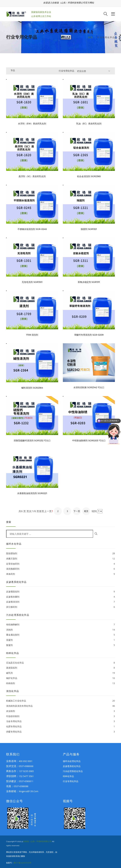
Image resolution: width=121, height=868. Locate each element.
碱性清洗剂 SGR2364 (32, 388)
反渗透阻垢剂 (60, 592)
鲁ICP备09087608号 (23, 863)
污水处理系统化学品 (73, 771)
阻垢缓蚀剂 (60, 554)
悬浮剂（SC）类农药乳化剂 (32, 176)
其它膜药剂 (60, 607)
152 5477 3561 (26, 776)
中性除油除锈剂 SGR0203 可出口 (89, 441)
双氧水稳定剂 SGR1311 (89, 282)
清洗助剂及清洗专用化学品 (60, 706)
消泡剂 (60, 630)
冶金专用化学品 (60, 721)
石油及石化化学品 (60, 663)
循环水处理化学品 (72, 761)
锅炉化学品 (60, 678)
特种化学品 (68, 776)
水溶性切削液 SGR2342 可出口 (89, 388)
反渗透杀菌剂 (60, 597)
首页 (90, 37)
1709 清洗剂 (32, 335)
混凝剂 (60, 640)
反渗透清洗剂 (60, 602)
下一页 (77, 511)
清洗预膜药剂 (60, 569)
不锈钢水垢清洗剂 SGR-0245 (32, 229)
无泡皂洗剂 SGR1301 (32, 282)
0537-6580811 (26, 781)
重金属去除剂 (60, 635)
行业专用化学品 (71, 781)
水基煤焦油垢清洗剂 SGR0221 (32, 493)
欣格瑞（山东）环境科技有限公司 (37, 841)
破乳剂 (60, 673)
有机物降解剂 (60, 625)
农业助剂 (60, 711)
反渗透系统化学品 (72, 766)
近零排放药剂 (60, 564)
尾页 (86, 511)
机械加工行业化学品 (60, 701)
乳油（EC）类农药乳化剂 (89, 124)
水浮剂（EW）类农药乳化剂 (32, 124)
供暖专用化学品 (60, 732)
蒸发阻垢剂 (60, 668)
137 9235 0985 (26, 771)
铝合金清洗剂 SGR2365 (89, 176)
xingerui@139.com (29, 791)
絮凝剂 (60, 645)
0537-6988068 (26, 766)
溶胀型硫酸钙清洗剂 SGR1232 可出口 (32, 441)
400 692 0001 (26, 761)
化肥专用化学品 (60, 727)
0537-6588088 (21, 786)
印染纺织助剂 (60, 716)
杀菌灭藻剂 (60, 559)
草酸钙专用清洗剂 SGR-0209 (89, 335)
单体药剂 (60, 574)
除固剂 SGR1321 (89, 229)
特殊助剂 (60, 683)
